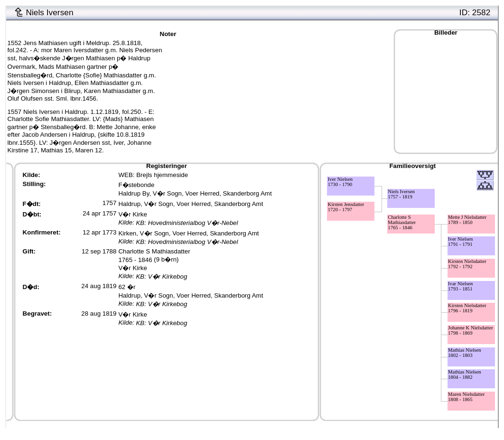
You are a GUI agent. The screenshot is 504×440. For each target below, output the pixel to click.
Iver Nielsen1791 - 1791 (460, 242)
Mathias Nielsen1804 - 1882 (465, 374)
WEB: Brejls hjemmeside (153, 175)
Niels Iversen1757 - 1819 (401, 194)
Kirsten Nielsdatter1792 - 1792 (467, 264)
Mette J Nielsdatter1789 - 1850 (467, 220)
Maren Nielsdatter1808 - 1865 (466, 397)
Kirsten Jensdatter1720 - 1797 (346, 207)
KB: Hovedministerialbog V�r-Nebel (187, 223)
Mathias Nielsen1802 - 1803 (465, 353)
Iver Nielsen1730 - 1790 (340, 182)
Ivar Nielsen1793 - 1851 (460, 286)
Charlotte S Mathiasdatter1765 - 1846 (402, 222)
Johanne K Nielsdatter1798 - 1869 (471, 330)
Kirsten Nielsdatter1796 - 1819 (467, 308)
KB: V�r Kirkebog (161, 276)
